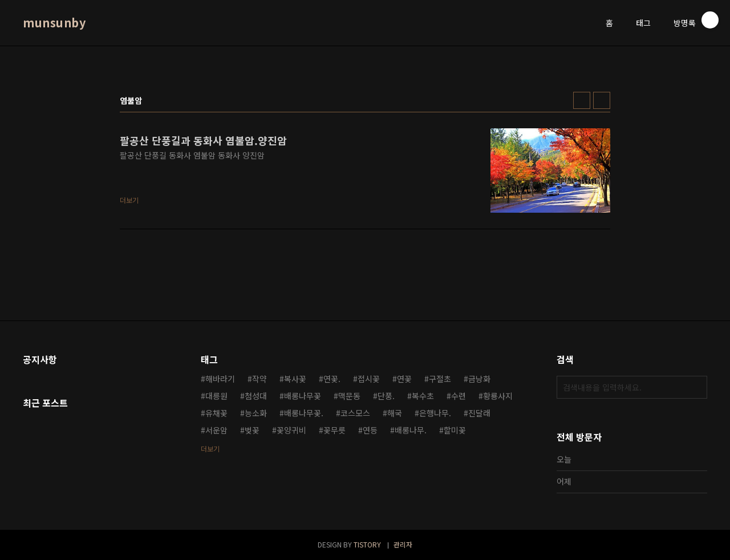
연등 (370, 430)
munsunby (54, 23)
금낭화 (479, 379)
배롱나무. (411, 430)
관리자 (403, 544)
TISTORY (367, 544)
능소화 (256, 413)
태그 (643, 23)
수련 (459, 396)
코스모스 (355, 413)
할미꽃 (455, 430)
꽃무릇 (334, 430)
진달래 (479, 413)
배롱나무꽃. (304, 413)
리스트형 (602, 100)
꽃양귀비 (291, 430)
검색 (696, 387)
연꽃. (332, 379)
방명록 (685, 23)
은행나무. (435, 413)
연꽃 (404, 379)
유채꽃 (216, 413)
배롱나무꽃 (303, 396)
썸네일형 (582, 100)
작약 (259, 379)
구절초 (440, 379)
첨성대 (256, 396)
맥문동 (349, 396)
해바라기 (220, 379)
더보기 (210, 449)
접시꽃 (369, 379)
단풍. (386, 396)
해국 (395, 413)
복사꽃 (295, 379)
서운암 (216, 430)
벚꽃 (252, 430)
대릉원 (216, 396)
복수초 (423, 396)
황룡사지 (498, 396)
